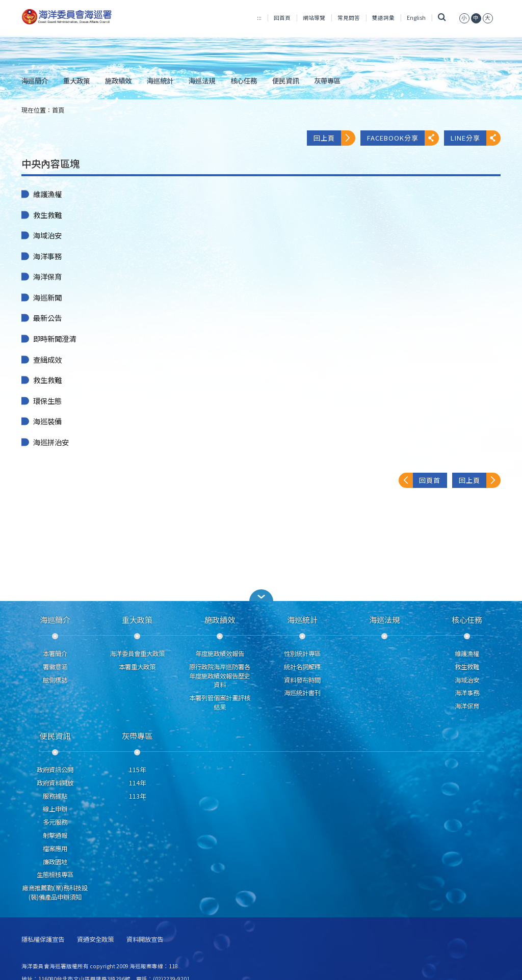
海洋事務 (47, 256)
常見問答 (349, 18)
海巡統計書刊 (302, 693)
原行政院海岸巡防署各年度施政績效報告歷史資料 (220, 676)
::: (259, 18)
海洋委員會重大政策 (137, 654)
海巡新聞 (47, 297)
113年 (137, 796)
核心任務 (244, 80)
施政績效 (118, 80)
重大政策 (76, 80)
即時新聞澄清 (55, 339)
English (416, 18)
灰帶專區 (327, 80)
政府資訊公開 (55, 770)
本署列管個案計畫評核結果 (220, 702)
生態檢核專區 (55, 875)
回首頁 (282, 18)
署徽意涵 (55, 667)
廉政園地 (55, 862)
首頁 (58, 110)
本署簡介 (55, 654)
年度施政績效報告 (220, 654)
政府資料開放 (55, 783)
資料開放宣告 (145, 940)
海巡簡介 (35, 80)
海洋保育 (47, 277)
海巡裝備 (47, 421)
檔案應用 (55, 849)
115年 (137, 770)
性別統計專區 (302, 654)
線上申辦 (55, 809)
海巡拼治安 (51, 442)
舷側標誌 (55, 680)
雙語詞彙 (383, 18)
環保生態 (47, 401)
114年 (137, 783)
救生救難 (47, 215)
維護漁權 (47, 194)
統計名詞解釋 (302, 667)
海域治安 (47, 235)
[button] (261, 595)
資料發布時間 (302, 680)
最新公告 (47, 318)
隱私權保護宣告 (43, 940)
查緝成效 (47, 360)
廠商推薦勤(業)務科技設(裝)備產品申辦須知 (55, 892)
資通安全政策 (95, 940)
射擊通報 (55, 835)
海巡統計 (160, 80)
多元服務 (55, 822)
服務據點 (55, 796)
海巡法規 (202, 80)
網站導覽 (314, 18)
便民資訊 (285, 80)
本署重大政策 (137, 667)
